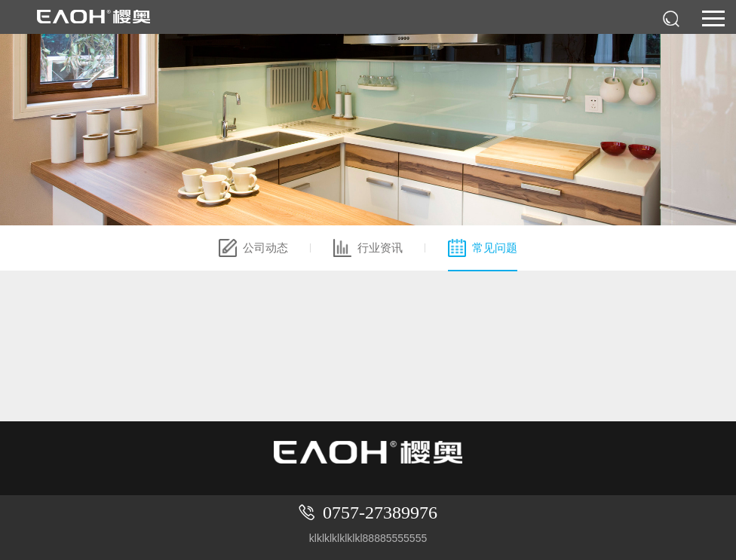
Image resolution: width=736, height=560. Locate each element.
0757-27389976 (380, 513)
